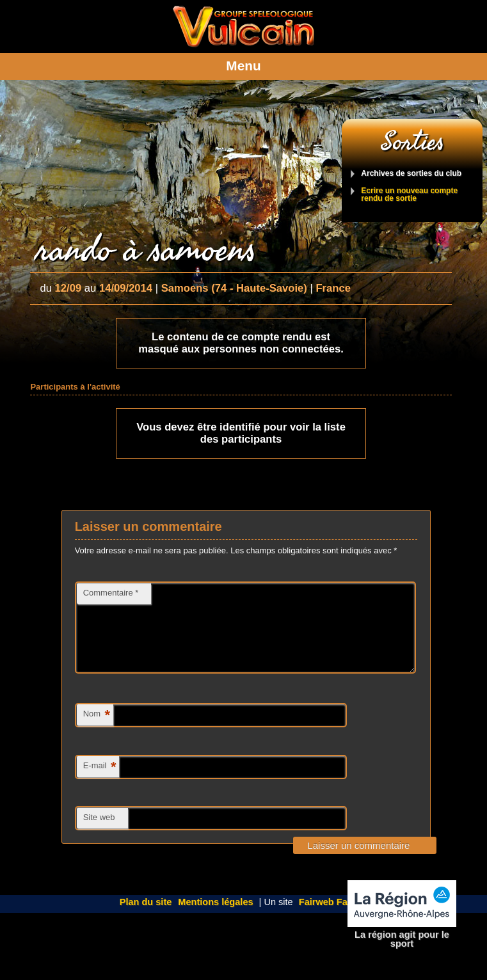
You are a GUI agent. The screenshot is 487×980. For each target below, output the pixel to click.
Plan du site (146, 917)
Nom (97, 731)
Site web (99, 833)
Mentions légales (215, 917)
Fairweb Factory (335, 917)
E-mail (100, 783)
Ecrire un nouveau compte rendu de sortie (409, 195)
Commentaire (111, 593)
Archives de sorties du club (411, 174)
